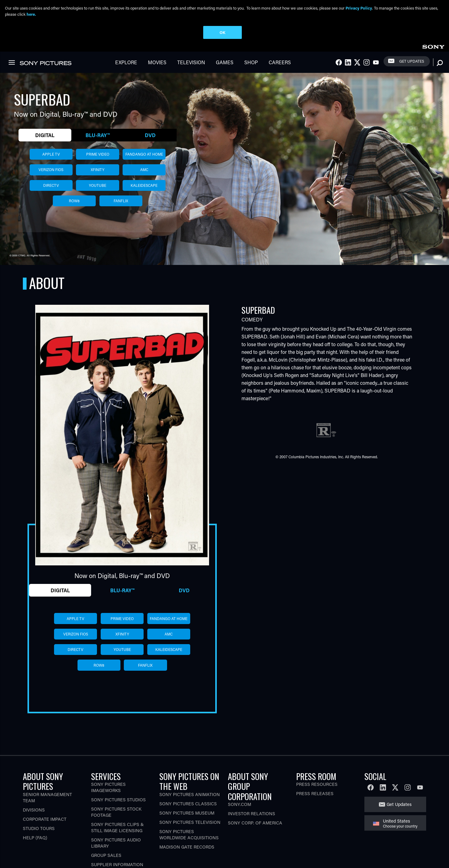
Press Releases (315, 796)
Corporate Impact (45, 822)
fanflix (121, 203)
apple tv (51, 157)
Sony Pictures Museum (187, 815)
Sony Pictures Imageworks (108, 790)
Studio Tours (39, 831)
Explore (126, 65)
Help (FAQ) (35, 840)
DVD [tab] (150, 138)
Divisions (34, 812)
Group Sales (106, 858)
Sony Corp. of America (255, 826)
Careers (280, 65)
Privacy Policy (359, 8)
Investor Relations (252, 816)
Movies (157, 65)
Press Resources (317, 787)
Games (225, 65)
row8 (74, 203)
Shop (251, 65)
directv (51, 188)
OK (222, 32)
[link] (433, 49)
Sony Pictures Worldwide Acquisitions (189, 837)
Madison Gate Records (187, 849)
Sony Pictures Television (190, 825)
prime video (98, 157)
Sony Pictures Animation (190, 797)
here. (31, 14)
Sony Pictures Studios (118, 802)
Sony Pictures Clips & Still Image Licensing (117, 830)
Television (191, 65)
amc (144, 172)
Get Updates (412, 64)
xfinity (98, 172)
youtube (98, 188)
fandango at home (144, 157)
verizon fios (51, 172)
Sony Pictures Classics (188, 806)
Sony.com (239, 807)
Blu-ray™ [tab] (98, 138)
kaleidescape (144, 188)
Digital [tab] (45, 138)
